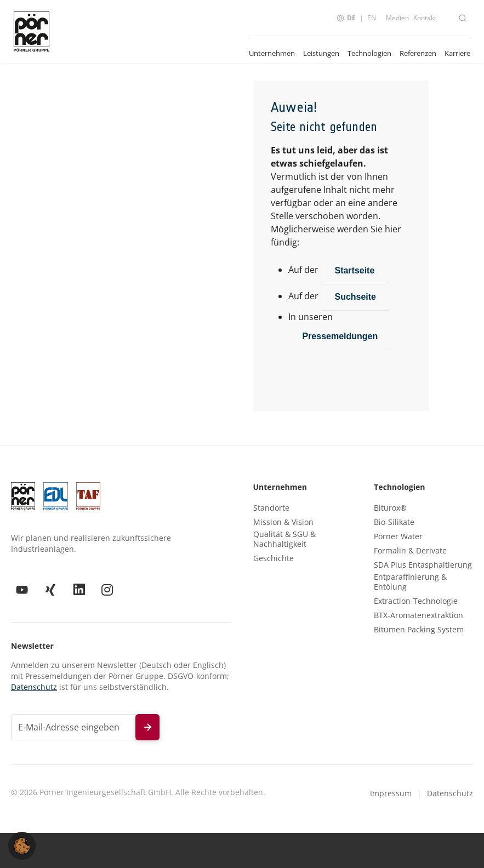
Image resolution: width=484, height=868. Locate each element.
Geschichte (274, 558)
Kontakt (425, 18)
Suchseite (356, 297)
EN (372, 18)
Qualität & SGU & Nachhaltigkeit (284, 539)
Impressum (391, 793)
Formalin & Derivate (410, 551)
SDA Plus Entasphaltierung (423, 565)
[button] (22, 845)
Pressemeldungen (340, 336)
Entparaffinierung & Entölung (410, 582)
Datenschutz (34, 687)
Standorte (271, 508)
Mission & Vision (283, 522)
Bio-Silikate (394, 522)
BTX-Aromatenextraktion (418, 615)
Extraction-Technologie (416, 601)
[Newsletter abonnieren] (147, 727)
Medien (397, 18)
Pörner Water (398, 536)
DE (351, 18)
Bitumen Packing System (419, 630)
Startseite (355, 270)
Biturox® (390, 508)
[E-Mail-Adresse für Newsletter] (73, 727)
